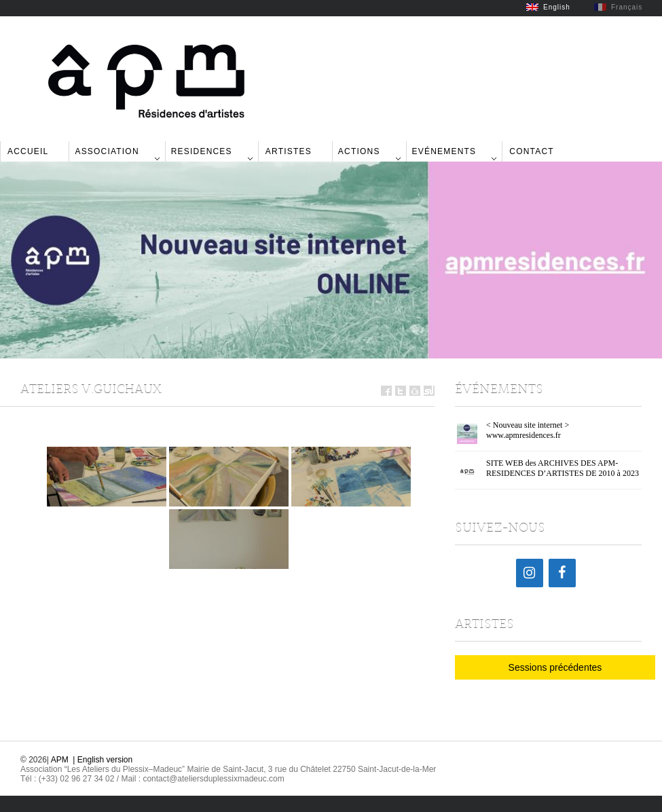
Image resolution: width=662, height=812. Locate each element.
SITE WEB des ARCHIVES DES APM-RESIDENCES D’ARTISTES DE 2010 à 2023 (563, 468)
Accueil (28, 151)
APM (60, 760)
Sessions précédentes (555, 667)
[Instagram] (530, 573)
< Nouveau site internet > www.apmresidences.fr (528, 430)
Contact (532, 151)
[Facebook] (562, 573)
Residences (202, 151)
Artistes (289, 151)
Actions (359, 151)
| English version (103, 760)
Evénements (444, 151)
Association (107, 151)
